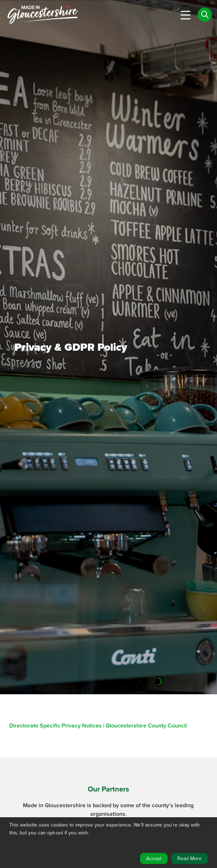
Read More (189, 859)
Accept (154, 859)
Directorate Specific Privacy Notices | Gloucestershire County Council (98, 726)
